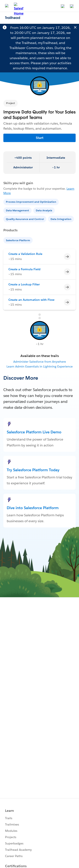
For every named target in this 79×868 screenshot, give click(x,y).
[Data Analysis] (44, 210)
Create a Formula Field (24, 269)
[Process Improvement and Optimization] (31, 202)
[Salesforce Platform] (18, 240)
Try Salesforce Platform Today (33, 470)
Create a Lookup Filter (24, 284)
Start (40, 138)
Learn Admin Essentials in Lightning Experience (40, 366)
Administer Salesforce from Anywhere (40, 362)
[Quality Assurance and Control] (25, 219)
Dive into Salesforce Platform (33, 508)
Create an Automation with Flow (31, 300)
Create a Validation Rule (25, 254)
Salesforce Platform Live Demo (34, 432)
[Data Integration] (61, 219)
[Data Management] (18, 210)
